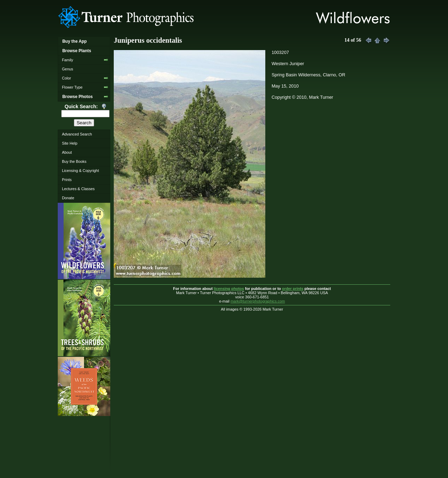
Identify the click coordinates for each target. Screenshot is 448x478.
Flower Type (72, 87)
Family (68, 60)
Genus (68, 69)
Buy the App (75, 41)
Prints (67, 180)
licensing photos (229, 289)
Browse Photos (78, 97)
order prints (293, 289)
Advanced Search (77, 134)
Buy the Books (74, 161)
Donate (68, 198)
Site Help (70, 143)
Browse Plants (77, 51)
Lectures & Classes (78, 189)
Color (66, 78)
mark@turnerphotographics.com (258, 301)
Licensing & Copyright (80, 171)
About (67, 152)
